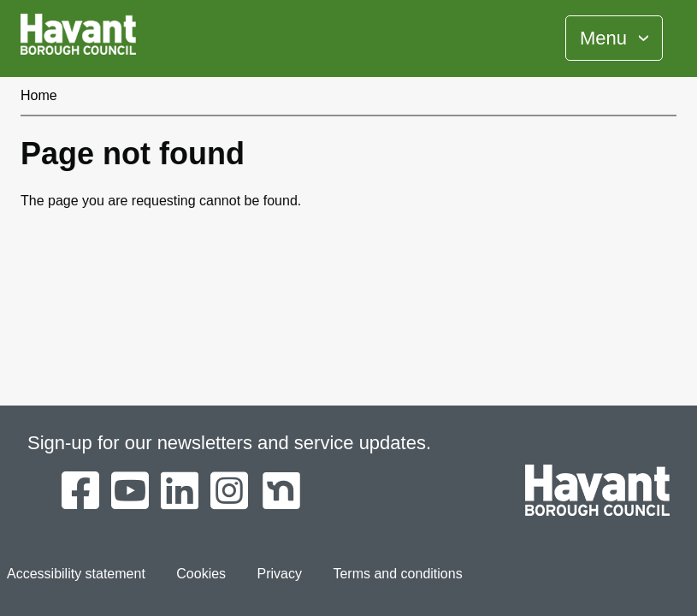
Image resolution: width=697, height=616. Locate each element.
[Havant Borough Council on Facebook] (80, 492)
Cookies (201, 574)
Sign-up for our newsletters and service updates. (229, 443)
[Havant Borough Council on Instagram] (229, 492)
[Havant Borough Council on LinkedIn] (180, 492)
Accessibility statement (76, 574)
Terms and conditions (397, 574)
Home (39, 95)
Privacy (280, 574)
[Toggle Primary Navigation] (614, 38)
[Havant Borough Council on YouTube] (130, 492)
